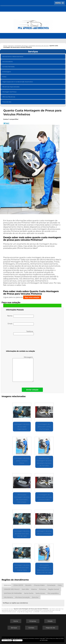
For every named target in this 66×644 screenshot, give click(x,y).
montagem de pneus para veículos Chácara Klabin (44, 497)
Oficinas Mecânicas (9, 97)
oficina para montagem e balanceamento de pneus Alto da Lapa (44, 569)
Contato (31, 628)
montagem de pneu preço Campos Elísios (22, 461)
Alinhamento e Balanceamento (13, 57)
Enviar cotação (32, 390)
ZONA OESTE (18, 585)
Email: (21, 324)
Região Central (54, 589)
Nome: (21, 316)
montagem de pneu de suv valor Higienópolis (22, 427)
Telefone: (24, 333)
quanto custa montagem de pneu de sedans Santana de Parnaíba (44, 462)
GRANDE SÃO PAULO (12, 589)
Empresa (33, 621)
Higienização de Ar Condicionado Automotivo (18, 82)
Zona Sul (35, 597)
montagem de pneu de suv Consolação (44, 532)
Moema (34, 589)
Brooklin (28, 585)
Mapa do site (50, 628)
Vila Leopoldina (53, 593)
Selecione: (8, 585)
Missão (50, 621)
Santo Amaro (40, 593)
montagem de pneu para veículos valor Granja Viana (22, 568)
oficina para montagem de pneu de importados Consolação (22, 498)
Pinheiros (42, 589)
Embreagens (7, 72)
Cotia (60, 585)
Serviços (33, 52)
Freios (5, 77)
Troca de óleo (7, 102)
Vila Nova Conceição (22, 597)
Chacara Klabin (39, 585)
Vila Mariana (8, 597)
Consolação (51, 585)
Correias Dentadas (9, 67)
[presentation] (20, 343)
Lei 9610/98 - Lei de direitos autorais (43, 612)
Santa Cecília (29, 593)
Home (16, 621)
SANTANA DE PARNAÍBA (13, 593)
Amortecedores (8, 62)
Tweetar (6, 123)
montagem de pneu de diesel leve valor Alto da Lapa (22, 534)
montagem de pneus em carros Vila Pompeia (44, 427)
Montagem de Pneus (10, 92)
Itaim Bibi (25, 589)
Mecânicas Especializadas (11, 87)
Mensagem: (23, 369)
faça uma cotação (32, 297)
